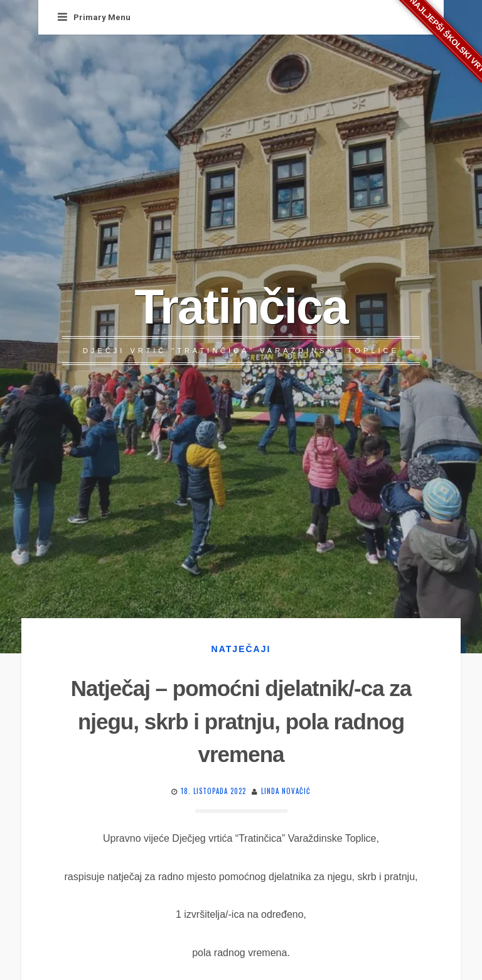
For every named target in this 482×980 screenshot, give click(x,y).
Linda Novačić (286, 791)
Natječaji (241, 649)
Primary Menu (94, 17)
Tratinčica (241, 307)
